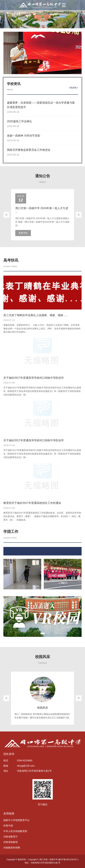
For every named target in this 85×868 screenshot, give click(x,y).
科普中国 (8, 826)
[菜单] (64, 5)
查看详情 (23, 233)
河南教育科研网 (12, 848)
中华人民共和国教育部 (15, 831)
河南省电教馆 (11, 842)
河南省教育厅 (11, 837)
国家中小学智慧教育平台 (16, 820)
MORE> (74, 88)
